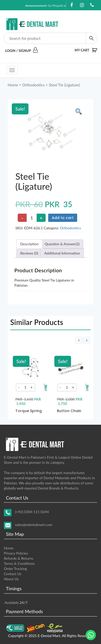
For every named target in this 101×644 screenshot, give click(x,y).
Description (29, 244)
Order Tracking (15, 569)
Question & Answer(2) (62, 244)
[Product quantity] (32, 218)
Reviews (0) (29, 253)
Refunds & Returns (19, 558)
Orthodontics (33, 85)
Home (13, 85)
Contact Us (13, 574)
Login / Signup (21, 51)
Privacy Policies (16, 553)
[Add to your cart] (45, 387)
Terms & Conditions (19, 563)
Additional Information (62, 253)
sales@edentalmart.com (34, 524)
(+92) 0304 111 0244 (32, 511)
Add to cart (63, 218)
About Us (11, 579)
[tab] (29, 244)
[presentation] (79, 340)
